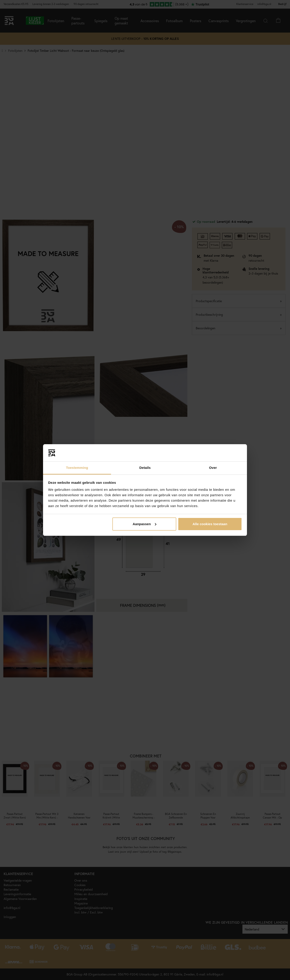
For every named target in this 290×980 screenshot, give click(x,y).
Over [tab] (213, 468)
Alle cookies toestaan (210, 524)
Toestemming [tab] (77, 468)
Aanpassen (145, 524)
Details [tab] (145, 468)
